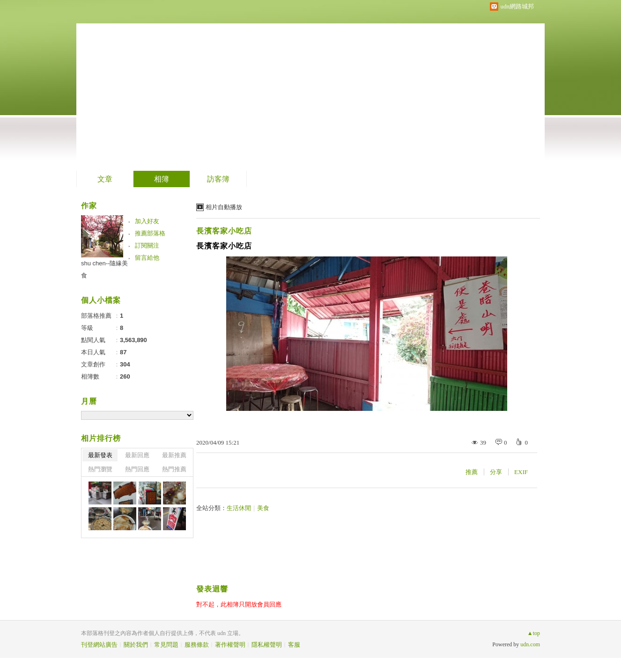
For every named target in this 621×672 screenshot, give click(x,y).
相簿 (162, 179)
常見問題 (166, 645)
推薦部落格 (150, 233)
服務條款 (197, 645)
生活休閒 (239, 508)
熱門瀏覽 (100, 469)
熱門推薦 (174, 469)
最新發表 (100, 455)
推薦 (472, 472)
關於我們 (136, 645)
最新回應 (137, 455)
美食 (263, 508)
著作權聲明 (230, 645)
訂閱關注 (147, 245)
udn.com (530, 644)
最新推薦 (174, 455)
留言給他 (147, 258)
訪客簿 (218, 179)
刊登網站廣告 (99, 645)
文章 (105, 179)
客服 (294, 645)
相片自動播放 (224, 207)
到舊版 (180, 86)
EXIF (521, 472)
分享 (496, 472)
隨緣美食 (123, 82)
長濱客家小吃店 (224, 231)
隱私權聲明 (267, 645)
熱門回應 (137, 469)
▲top (534, 633)
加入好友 (147, 221)
